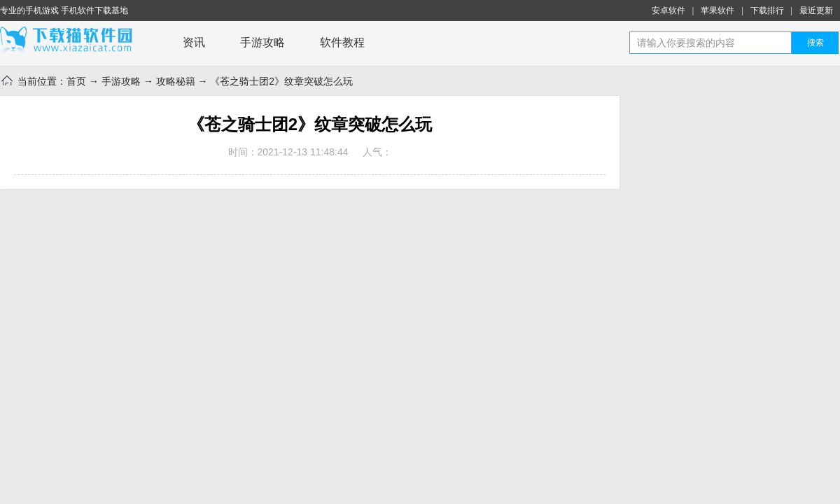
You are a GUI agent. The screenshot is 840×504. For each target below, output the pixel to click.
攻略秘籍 (176, 81)
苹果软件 (717, 10)
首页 (76, 81)
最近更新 (816, 10)
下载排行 (767, 10)
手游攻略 (262, 42)
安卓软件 (668, 10)
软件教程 (342, 42)
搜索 (815, 43)
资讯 (194, 42)
